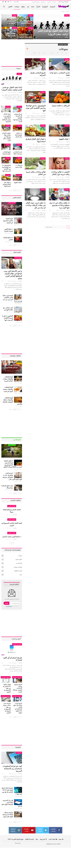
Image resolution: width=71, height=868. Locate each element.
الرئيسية (54, 2)
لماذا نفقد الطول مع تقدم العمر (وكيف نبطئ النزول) (53, 32)
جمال (37, 839)
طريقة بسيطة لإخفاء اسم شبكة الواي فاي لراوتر (8, 814)
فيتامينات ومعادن (18, 567)
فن (28, 7)
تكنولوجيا (45, 7)
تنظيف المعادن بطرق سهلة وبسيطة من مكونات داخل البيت (11, 38)
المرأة (38, 7)
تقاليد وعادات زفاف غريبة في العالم (36, 173)
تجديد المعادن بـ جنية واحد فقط (60, 74)
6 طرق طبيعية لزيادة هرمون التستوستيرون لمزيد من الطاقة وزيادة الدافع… (12, 464)
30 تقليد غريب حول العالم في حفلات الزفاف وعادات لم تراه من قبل (36, 205)
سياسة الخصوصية (36, 2)
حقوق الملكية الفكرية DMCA (16, 839)
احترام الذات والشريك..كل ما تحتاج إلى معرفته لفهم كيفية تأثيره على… (12, 476)
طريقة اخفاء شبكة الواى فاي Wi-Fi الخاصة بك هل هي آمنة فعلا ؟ (12, 791)
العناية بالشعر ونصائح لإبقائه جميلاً (12, 208)
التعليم (10, 7)
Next (15, 190)
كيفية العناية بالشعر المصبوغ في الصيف (8, 221)
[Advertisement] (12, 52)
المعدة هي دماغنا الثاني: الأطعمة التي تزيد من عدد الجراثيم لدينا (12, 298)
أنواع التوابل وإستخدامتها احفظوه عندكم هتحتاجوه (12, 365)
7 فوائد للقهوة (64, 139)
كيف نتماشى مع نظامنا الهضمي (8, 309)
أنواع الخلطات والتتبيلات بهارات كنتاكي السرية (8, 379)
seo (66, 53)
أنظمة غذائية (18, 258)
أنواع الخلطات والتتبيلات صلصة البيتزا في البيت (8, 389)
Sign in (16, 2)
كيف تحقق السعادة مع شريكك (7, 487)
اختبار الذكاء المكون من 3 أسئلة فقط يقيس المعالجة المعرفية (10, 24)
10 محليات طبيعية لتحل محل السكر (26, 36)
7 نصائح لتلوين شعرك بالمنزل (8, 230)
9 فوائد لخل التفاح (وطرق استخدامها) (36, 140)
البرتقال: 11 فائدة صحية (61, 105)
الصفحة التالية (48, 227)
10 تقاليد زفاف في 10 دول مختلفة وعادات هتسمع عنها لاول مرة (59, 205)
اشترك (6, 603)
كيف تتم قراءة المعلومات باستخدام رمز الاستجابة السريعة (12, 768)
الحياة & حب (12, 445)
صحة (33, 7)
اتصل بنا (49, 2)
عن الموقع (43, 2)
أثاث (62, 53)
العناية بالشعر (12, 203)
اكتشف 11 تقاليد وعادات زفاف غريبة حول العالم (60, 173)
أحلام (58, 53)
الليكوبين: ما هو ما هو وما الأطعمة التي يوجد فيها (7, 318)
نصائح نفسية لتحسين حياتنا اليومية (12, 450)
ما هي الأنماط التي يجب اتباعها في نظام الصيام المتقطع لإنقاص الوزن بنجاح (13, 275)
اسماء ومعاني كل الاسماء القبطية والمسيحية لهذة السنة (26, 24)
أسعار (39, 53)
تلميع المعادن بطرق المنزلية (38, 74)
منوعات (17, 7)
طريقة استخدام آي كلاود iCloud (13, 659)
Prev (20, 190)
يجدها (61, 839)
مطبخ (23, 7)
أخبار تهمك (52, 53)
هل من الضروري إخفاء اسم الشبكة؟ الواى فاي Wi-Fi (12, 803)
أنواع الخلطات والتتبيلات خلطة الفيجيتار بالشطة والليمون (12, 401)
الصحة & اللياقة (18, 571)
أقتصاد (34, 53)
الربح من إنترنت (17, 644)
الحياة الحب (53, 839)
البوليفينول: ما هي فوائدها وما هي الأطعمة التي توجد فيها (36, 108)
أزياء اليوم (45, 53)
